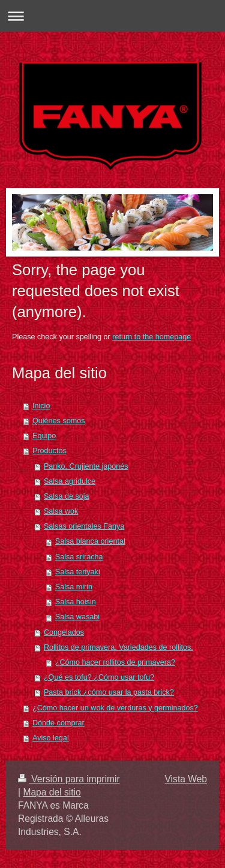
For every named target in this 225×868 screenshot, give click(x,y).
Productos (49, 451)
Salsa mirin (74, 587)
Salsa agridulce (70, 481)
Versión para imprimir (69, 779)
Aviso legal (51, 738)
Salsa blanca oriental (90, 541)
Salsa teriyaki (78, 572)
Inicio (41, 406)
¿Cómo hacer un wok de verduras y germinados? (115, 708)
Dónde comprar (58, 723)
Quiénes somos (59, 421)
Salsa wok (61, 511)
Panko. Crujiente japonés (86, 466)
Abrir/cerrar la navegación (112, 16)
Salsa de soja (67, 496)
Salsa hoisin (76, 602)
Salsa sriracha (79, 557)
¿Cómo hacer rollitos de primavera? (115, 662)
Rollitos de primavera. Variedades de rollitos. (118, 647)
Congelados (64, 632)
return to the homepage (151, 337)
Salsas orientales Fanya (84, 526)
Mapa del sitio (52, 792)
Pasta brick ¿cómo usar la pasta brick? (109, 692)
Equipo (44, 436)
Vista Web (186, 779)
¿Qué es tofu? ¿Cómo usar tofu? (99, 677)
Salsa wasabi (77, 617)
